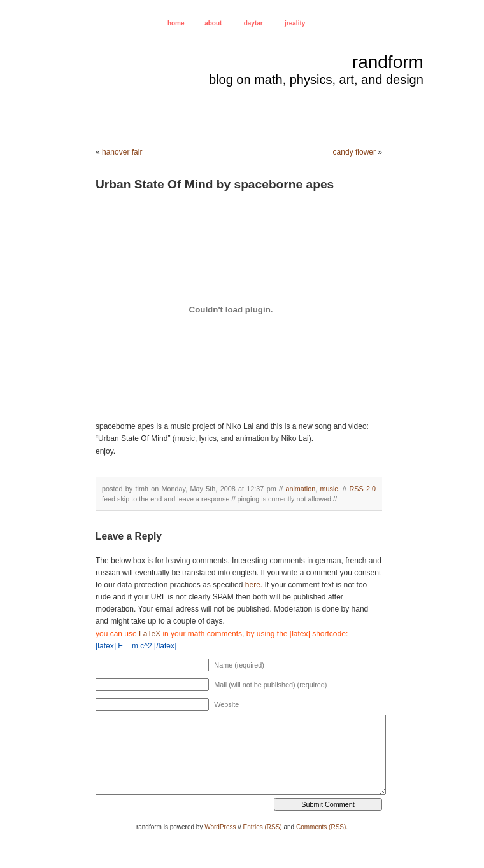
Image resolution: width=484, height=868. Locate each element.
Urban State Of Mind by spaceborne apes (215, 184)
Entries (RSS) (263, 827)
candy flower (354, 152)
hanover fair (122, 152)
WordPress (220, 827)
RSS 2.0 (362, 489)
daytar (253, 23)
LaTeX (150, 634)
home (176, 23)
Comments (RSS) (321, 827)
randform (388, 62)
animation (300, 489)
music (329, 489)
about (213, 23)
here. (254, 585)
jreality (295, 23)
